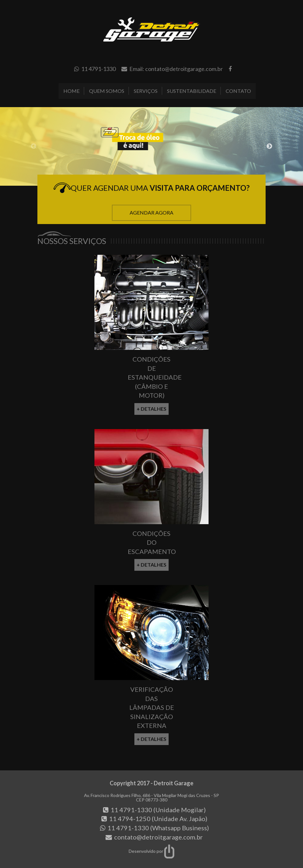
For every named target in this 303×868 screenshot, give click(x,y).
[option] (151, 147)
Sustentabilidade (192, 91)
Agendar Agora (151, 212)
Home (71, 91)
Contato (238, 91)
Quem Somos (107, 91)
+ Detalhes (151, 409)
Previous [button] (34, 146)
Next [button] (269, 146)
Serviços (146, 91)
